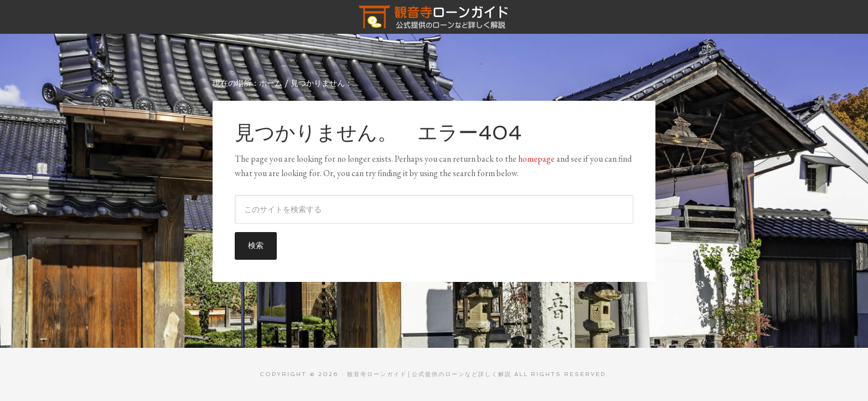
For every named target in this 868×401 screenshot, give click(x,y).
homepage (536, 159)
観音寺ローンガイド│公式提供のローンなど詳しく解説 (434, 17)
